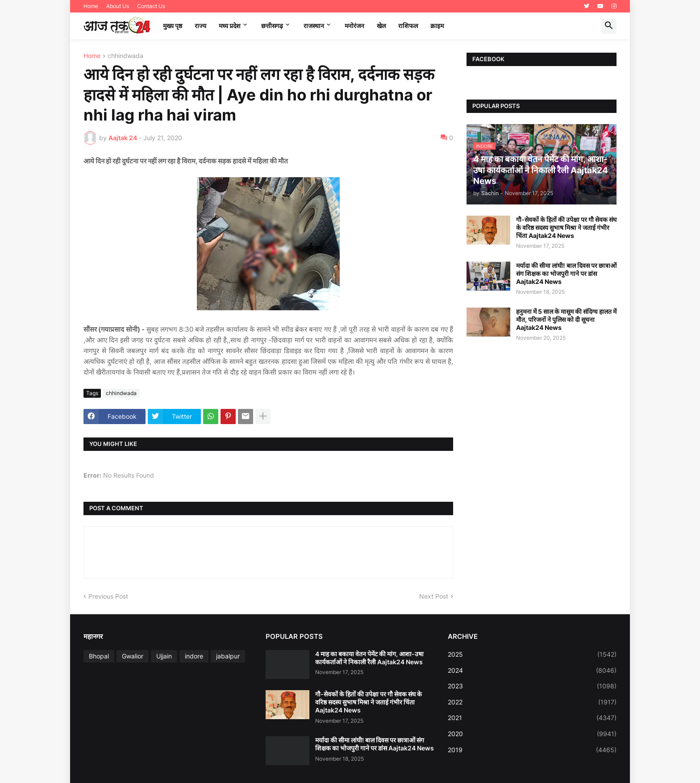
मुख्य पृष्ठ (173, 26)
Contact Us (151, 6)
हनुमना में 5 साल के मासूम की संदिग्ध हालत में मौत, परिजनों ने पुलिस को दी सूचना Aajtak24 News (566, 319)
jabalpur (228, 656)
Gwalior (133, 656)
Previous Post (108, 596)
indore (194, 656)
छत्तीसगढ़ (272, 26)
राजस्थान (314, 26)
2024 (532, 671)
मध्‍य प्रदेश (230, 26)
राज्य (200, 26)
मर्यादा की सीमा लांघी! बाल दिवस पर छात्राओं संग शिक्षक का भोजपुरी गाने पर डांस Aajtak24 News (566, 273)
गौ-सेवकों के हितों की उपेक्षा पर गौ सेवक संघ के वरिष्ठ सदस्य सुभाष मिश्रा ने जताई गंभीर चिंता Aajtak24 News (566, 227)
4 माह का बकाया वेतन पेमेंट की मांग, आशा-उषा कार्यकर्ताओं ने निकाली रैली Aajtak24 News (369, 658)
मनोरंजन (354, 26)
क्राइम (437, 26)
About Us (118, 6)
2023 (532, 686)
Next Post (434, 596)
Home (91, 6)
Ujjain (164, 656)
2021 (532, 718)
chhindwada (125, 56)
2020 (532, 734)
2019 (532, 750)
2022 (532, 702)
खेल (381, 26)
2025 (532, 654)
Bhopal (99, 656)
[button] (609, 26)
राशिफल (408, 26)
